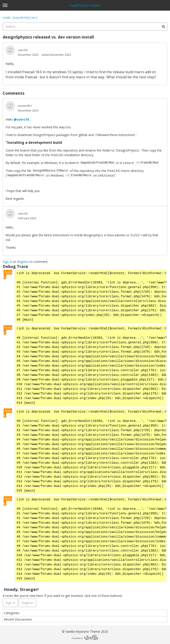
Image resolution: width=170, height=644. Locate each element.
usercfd (23, 50)
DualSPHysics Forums (85, 5)
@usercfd (21, 119)
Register (23, 262)
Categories (12, 613)
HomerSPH (25, 106)
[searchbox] (85, 27)
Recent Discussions (18, 619)
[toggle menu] (5, 5)
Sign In (7, 262)
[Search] (163, 27)
